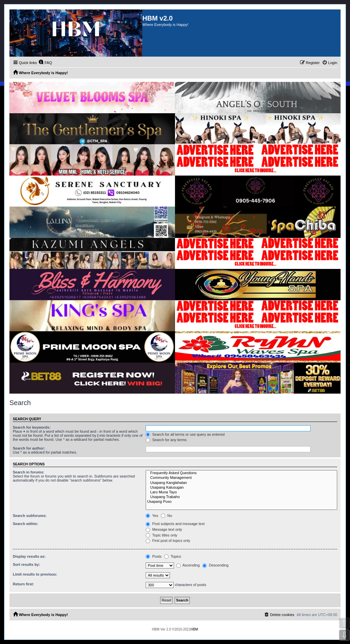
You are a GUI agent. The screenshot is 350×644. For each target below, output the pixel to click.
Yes (152, 516)
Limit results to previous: (35, 574)
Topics (173, 556)
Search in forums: (29, 472)
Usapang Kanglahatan (241, 483)
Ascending (188, 565)
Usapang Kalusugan (241, 488)
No (166, 516)
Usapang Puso (241, 502)
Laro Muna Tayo (241, 492)
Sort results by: (26, 564)
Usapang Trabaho (241, 497)
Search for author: (29, 448)
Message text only (164, 529)
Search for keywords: (32, 427)
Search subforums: (30, 516)
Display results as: (29, 556)
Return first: (23, 584)
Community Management (241, 478)
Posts (154, 556)
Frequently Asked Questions (241, 473)
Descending (215, 565)
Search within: (25, 524)
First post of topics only (168, 541)
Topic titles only (161, 535)
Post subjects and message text (175, 524)
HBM (194, 629)
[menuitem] (45, 63)
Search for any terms (166, 440)
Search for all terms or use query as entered (185, 434)
